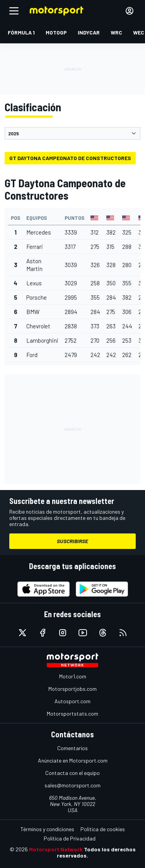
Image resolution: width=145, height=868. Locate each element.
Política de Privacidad (70, 838)
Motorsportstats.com (72, 714)
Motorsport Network (56, 849)
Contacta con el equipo (72, 773)
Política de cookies (103, 829)
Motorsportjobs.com (72, 689)
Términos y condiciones (47, 829)
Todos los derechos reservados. (96, 852)
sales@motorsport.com (72, 785)
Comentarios (72, 748)
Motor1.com (73, 676)
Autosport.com (72, 701)
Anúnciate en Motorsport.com (73, 760)
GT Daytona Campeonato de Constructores (70, 158)
